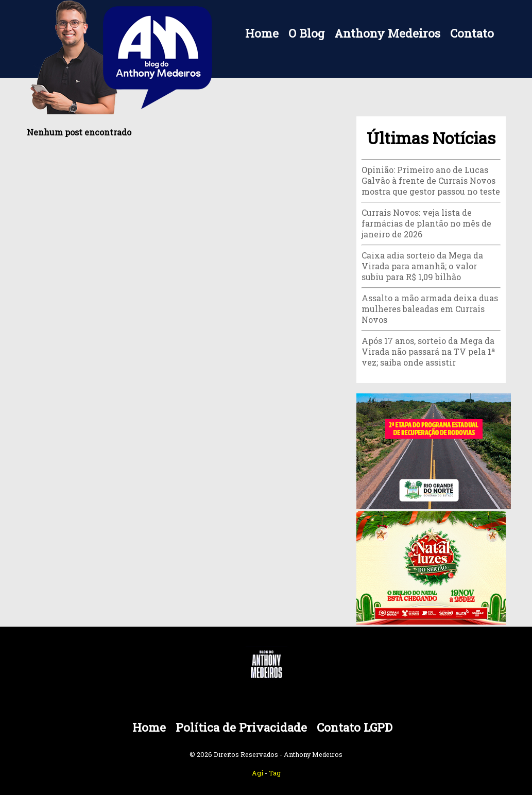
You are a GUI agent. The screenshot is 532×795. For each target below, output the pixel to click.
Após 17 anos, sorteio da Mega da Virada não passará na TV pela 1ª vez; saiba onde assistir (428, 351)
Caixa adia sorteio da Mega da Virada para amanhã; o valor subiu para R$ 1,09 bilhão (422, 266)
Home (262, 33)
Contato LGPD (355, 727)
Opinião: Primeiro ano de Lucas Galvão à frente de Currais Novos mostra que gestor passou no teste (431, 180)
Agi (258, 773)
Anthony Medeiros (387, 33)
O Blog (306, 33)
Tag (275, 773)
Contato (472, 33)
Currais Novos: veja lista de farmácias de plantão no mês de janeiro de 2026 (426, 223)
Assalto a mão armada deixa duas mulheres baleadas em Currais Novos (430, 309)
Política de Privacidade (241, 727)
